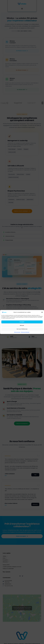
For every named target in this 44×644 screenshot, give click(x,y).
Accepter (22, 322)
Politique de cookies (17, 332)
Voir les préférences (22, 329)
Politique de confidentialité (25, 332)
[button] (42, 312)
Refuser (22, 326)
